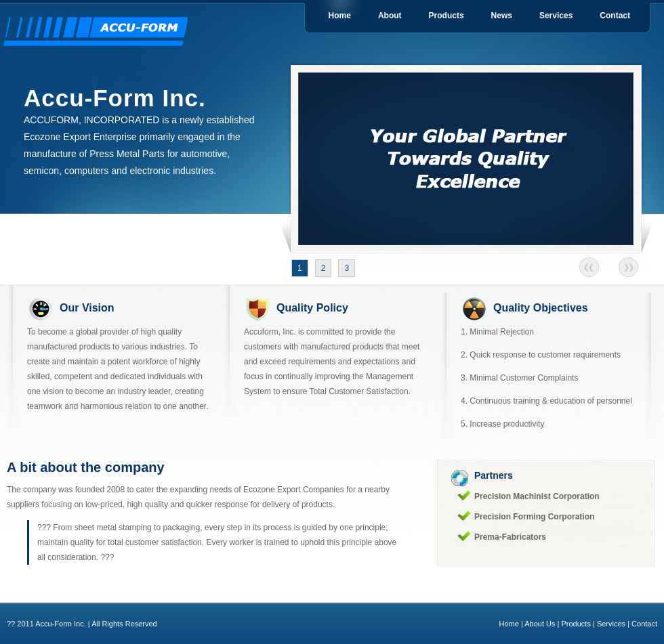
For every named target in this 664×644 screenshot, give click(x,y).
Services (556, 16)
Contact (615, 16)
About (390, 16)
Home (340, 16)
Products (447, 16)
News (502, 16)
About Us (540, 624)
